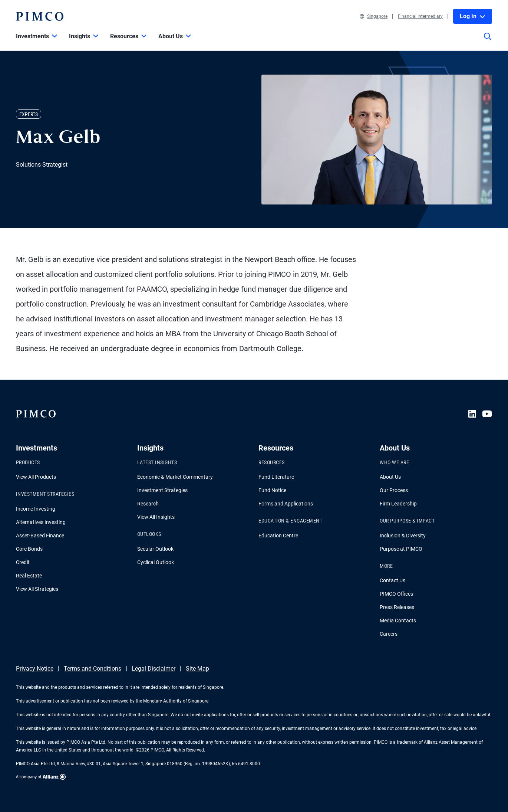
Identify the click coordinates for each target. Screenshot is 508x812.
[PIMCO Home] (40, 16)
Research (148, 504)
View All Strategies (37, 589)
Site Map (197, 669)
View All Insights (156, 517)
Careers (389, 634)
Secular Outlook (155, 549)
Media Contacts (398, 621)
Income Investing (36, 509)
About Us (390, 477)
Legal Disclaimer (154, 669)
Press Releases (397, 607)
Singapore (374, 16)
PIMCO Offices (396, 594)
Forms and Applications (286, 504)
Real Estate (29, 576)
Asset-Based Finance (40, 536)
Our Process (394, 490)
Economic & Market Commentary (175, 477)
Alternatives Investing (41, 522)
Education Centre (278, 536)
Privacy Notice (35, 669)
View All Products (36, 477)
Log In (473, 16)
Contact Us (392, 580)
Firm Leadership (398, 504)
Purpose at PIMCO (401, 549)
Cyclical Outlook (156, 562)
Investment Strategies (162, 490)
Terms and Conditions (93, 669)
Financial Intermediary (420, 16)
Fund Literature (276, 477)
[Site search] (488, 42)
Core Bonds (29, 549)
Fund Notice (272, 490)
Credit (23, 562)
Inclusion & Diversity (403, 536)
